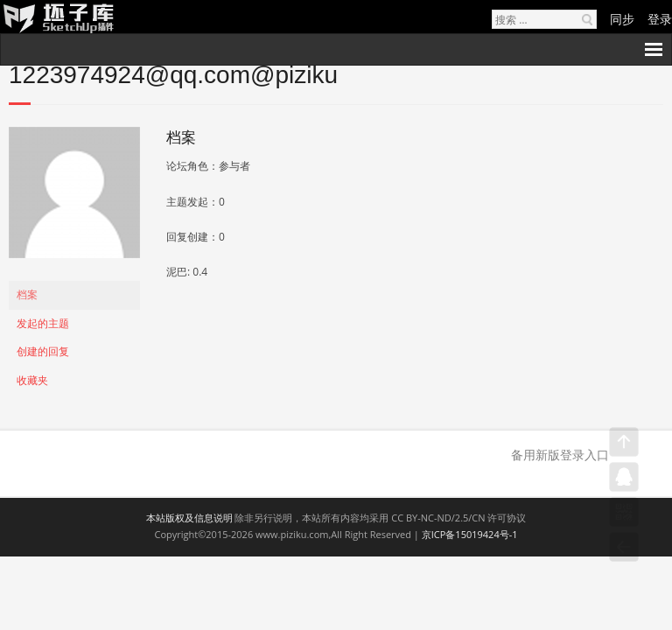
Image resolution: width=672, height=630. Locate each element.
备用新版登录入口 (560, 455)
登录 (660, 19)
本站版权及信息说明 (189, 518)
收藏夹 (32, 380)
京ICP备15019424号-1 (470, 534)
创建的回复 (43, 351)
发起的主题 (43, 323)
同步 (622, 19)
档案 (27, 294)
